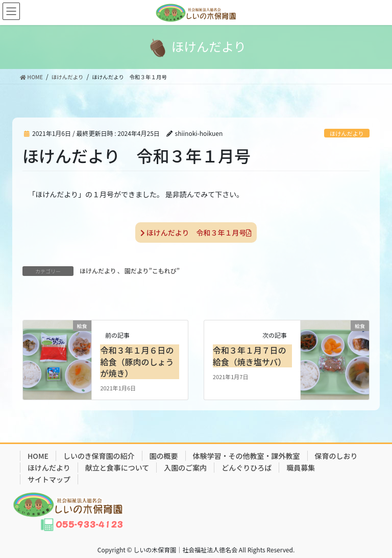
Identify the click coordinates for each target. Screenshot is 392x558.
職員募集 (301, 468)
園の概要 (164, 456)
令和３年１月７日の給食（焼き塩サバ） (250, 356)
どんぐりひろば (247, 468)
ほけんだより (347, 133)
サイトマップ (49, 479)
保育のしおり (336, 456)
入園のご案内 (185, 468)
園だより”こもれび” (152, 271)
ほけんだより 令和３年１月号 (196, 232)
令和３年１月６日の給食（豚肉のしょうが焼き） (137, 362)
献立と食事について (117, 468)
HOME (38, 456)
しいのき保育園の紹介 (99, 456)
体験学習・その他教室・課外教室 (247, 456)
